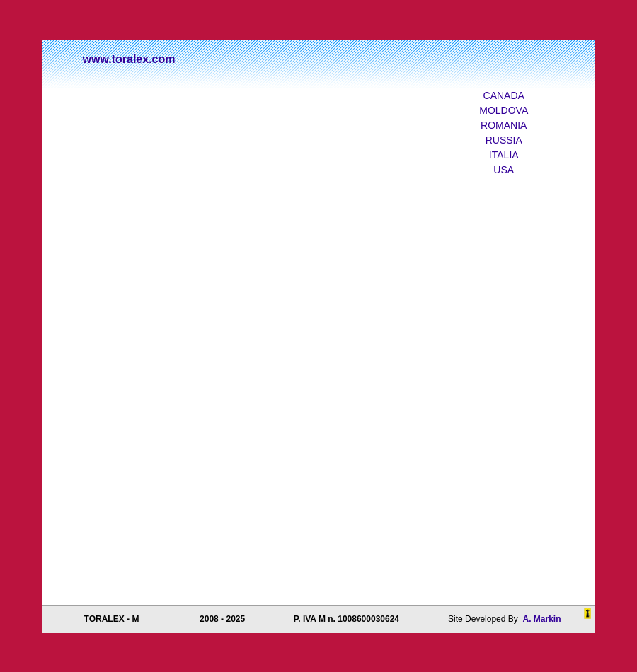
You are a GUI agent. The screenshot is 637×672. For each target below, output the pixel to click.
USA (504, 170)
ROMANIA (504, 125)
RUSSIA (504, 140)
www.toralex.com (129, 59)
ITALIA (504, 155)
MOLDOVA (504, 110)
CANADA (504, 95)
